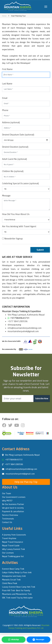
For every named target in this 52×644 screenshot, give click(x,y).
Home (4, 16)
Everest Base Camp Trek (13, 569)
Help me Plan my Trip (26, 482)
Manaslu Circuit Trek (11, 580)
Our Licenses (8, 553)
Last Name (7, 84)
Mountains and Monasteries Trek (17, 594)
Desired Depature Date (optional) (18, 135)
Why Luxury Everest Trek (13, 549)
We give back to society (13, 508)
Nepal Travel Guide (11, 545)
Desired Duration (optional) (15, 147)
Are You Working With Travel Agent (19, 226)
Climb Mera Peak (10, 583)
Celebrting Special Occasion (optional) (20, 183)
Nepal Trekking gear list (13, 556)
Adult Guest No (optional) (14, 159)
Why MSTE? (7, 501)
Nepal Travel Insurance (13, 542)
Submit (40, 250)
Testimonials (8, 519)
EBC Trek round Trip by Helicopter (17, 598)
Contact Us (7, 522)
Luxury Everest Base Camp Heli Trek (19, 587)
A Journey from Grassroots (14, 535)
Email (5, 98)
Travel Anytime (9, 538)
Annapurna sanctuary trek (14, 576)
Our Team (7, 493)
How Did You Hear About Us (16, 214)
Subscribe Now (42, 398)
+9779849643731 (20, 318)
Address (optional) (11, 122)
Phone (5, 110)
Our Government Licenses (14, 497)
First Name (7, 69)
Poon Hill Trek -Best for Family (16, 590)
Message (6, 196)
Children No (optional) (13, 171)
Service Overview (10, 515)
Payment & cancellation (13, 511)
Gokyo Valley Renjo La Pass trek (17, 572)
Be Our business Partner (13, 504)
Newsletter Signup (12, 238)
